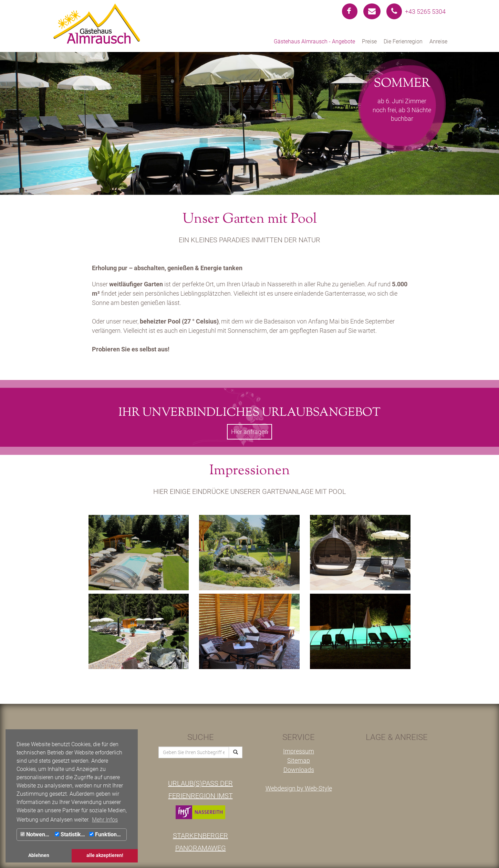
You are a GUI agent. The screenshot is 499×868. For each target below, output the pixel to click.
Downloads (299, 770)
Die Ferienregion (403, 41)
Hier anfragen (249, 432)
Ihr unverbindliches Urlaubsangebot (249, 413)
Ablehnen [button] (39, 855)
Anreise (438, 41)
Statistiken (71, 834)
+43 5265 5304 (416, 12)
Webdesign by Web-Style (299, 788)
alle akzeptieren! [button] (105, 855)
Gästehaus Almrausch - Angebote (314, 41)
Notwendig (37, 834)
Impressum (299, 751)
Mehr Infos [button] (105, 820)
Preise (369, 41)
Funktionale (107, 834)
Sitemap (299, 760)
